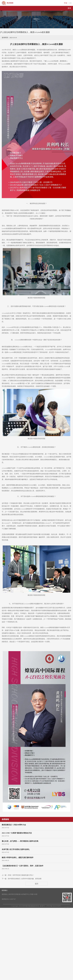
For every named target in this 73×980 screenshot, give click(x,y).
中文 (66, 3)
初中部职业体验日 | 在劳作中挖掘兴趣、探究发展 (25, 879)
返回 (37, 884)
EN (70, 3)
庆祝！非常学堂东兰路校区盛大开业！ (21, 875)
